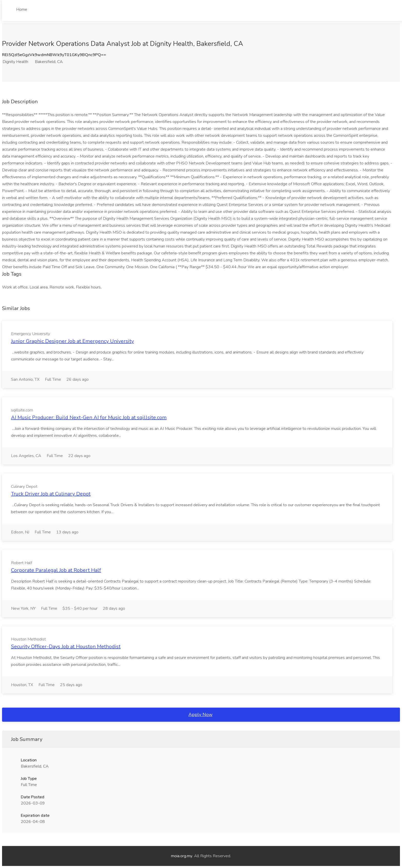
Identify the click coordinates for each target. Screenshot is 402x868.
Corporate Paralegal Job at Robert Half (56, 570)
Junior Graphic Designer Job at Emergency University (72, 341)
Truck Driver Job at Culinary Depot (51, 494)
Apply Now (200, 715)
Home (22, 9)
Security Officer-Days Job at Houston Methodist (66, 647)
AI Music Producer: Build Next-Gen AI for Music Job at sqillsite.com (89, 417)
